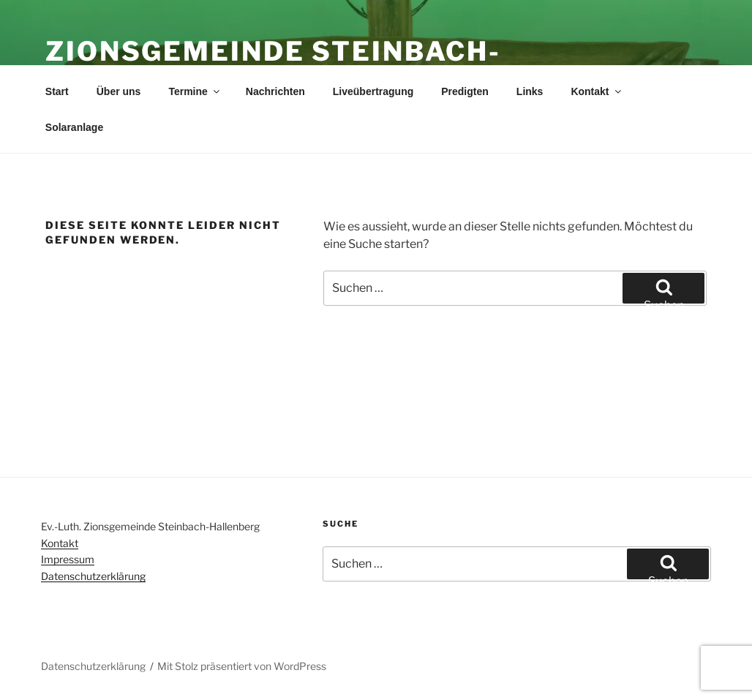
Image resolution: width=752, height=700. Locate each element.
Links (530, 91)
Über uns (119, 91)
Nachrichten (275, 91)
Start (57, 91)
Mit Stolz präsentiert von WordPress (242, 666)
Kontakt (597, 91)
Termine (195, 91)
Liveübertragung (373, 91)
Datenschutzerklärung (93, 576)
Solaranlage (74, 127)
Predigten (465, 91)
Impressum (68, 559)
